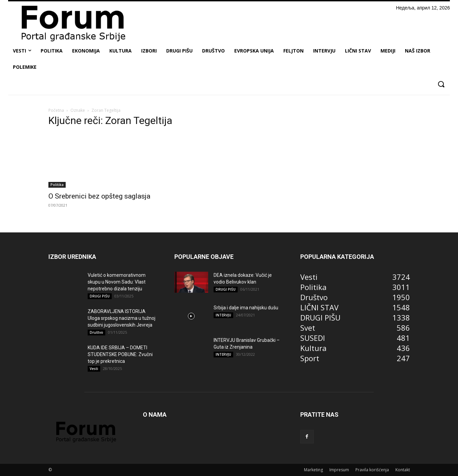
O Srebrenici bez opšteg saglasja (99, 196)
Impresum (339, 470)
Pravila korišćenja (372, 470)
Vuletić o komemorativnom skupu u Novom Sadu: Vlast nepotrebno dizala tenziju (117, 282)
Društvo (96, 332)
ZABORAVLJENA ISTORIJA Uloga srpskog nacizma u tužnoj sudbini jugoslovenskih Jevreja (122, 318)
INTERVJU (223, 315)
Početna (56, 110)
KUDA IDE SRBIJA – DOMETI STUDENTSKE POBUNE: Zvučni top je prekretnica (120, 354)
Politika (57, 185)
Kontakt (403, 470)
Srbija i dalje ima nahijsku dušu (246, 308)
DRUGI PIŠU (100, 296)
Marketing (313, 470)
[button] (441, 84)
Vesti (94, 369)
